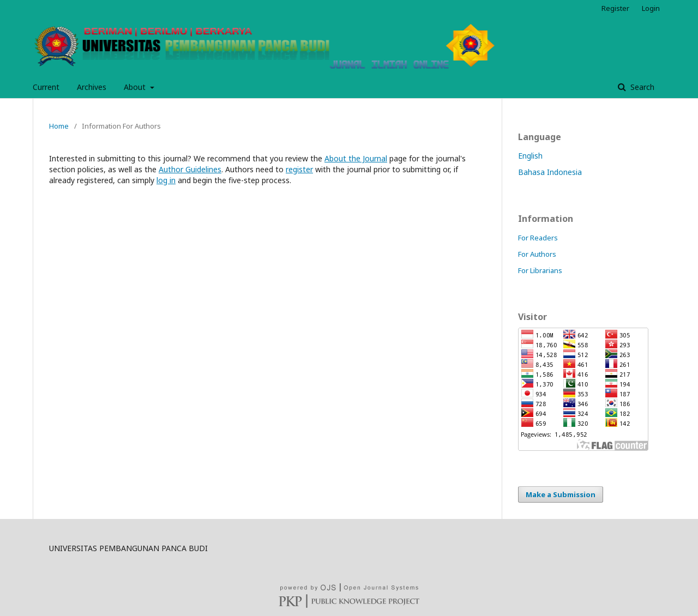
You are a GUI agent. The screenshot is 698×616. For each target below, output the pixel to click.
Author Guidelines (190, 169)
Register (615, 8)
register (299, 169)
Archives (92, 87)
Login (651, 8)
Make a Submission (561, 494)
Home (59, 126)
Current (46, 87)
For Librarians (540, 270)
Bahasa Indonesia (550, 172)
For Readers (538, 238)
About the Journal (356, 158)
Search (641, 87)
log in (166, 180)
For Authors (537, 254)
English (530, 156)
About (136, 87)
